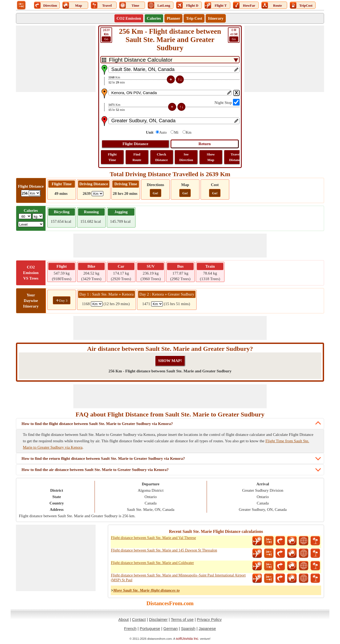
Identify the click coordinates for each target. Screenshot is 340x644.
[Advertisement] (56, 59)
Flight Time (112, 157)
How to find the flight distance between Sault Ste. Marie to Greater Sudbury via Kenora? (97, 424)
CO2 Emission (129, 18)
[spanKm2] (157, 304)
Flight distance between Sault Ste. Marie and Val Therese (153, 538)
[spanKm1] (97, 304)
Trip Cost (194, 18)
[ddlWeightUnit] (38, 216)
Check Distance (161, 157)
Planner (174, 18)
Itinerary (216, 18)
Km (189, 132)
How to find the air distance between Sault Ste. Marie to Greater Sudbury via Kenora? (95, 470)
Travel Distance (235, 157)
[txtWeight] (25, 216)
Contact (139, 619)
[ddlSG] (31, 224)
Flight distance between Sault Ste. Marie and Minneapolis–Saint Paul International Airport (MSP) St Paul (178, 578)
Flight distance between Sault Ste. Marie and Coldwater (152, 563)
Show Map (211, 157)
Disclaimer (158, 619)
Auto (163, 132)
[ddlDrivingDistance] (97, 194)
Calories (154, 18)
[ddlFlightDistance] (34, 193)
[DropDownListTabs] (170, 60)
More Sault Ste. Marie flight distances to (146, 590)
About (124, 619)
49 (234, 35)
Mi (176, 132)
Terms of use (182, 619)
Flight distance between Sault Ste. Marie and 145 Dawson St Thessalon (164, 550)
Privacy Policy (209, 619)
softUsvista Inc (187, 639)
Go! (156, 193)
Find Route (137, 157)
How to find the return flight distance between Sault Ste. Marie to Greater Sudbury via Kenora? (103, 458)
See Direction (186, 157)
